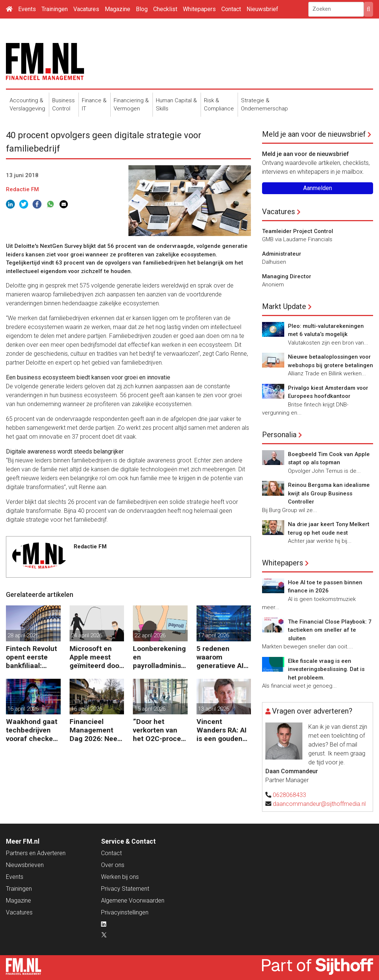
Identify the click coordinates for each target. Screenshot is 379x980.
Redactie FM (22, 189)
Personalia (279, 435)
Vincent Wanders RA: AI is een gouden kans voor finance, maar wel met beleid (222, 730)
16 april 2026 (23, 709)
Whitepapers (199, 9)
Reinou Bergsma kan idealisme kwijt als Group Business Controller (329, 493)
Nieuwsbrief (262, 9)
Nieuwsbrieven (25, 865)
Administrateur (282, 254)
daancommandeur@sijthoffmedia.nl (319, 804)
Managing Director (287, 276)
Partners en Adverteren (36, 853)
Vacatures (86, 9)
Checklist (165, 9)
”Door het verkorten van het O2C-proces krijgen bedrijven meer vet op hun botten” (160, 730)
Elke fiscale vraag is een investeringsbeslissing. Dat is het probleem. (326, 669)
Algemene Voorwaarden (133, 901)
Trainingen (55, 9)
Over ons (113, 865)
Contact (231, 9)
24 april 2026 (87, 635)
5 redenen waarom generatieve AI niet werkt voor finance (221, 657)
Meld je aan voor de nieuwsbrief (314, 134)
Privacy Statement (125, 889)
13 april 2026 (214, 709)
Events (27, 9)
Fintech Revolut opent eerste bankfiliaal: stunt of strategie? (31, 657)
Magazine (118, 9)
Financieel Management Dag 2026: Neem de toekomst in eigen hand (97, 730)
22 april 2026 (150, 635)
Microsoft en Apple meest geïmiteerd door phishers (96, 657)
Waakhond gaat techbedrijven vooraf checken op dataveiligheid (32, 730)
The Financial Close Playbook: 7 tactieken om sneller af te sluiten (330, 630)
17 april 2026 (214, 635)
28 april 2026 (23, 635)
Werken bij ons (120, 877)
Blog (142, 9)
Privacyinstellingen (125, 912)
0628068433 (289, 795)
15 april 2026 (150, 709)
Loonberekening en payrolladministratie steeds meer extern (160, 657)
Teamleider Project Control (298, 231)
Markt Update (284, 306)
